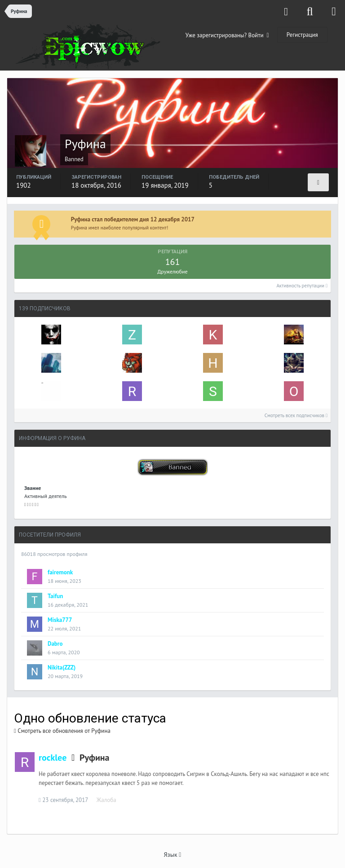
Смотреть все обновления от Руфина (62, 731)
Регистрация (302, 35)
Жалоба (106, 800)
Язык (173, 855)
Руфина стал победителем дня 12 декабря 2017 (133, 219)
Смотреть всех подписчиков (296, 415)
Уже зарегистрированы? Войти (227, 35)
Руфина (94, 758)
